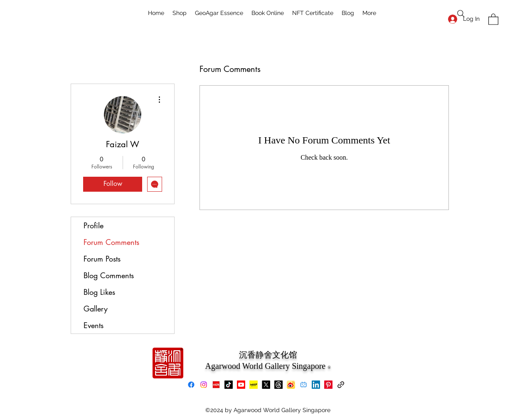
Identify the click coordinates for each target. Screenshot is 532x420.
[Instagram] (204, 385)
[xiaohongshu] (216, 385)
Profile (94, 225)
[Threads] (278, 385)
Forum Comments (111, 242)
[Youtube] (241, 385)
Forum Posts (102, 259)
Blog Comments (109, 275)
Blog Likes (99, 292)
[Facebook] (191, 385)
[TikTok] (229, 385)
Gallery (96, 309)
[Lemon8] (254, 385)
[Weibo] (291, 385)
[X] (266, 385)
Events (94, 325)
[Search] (461, 14)
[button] (493, 19)
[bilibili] (303, 385)
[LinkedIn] (316, 385)
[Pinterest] (328, 385)
